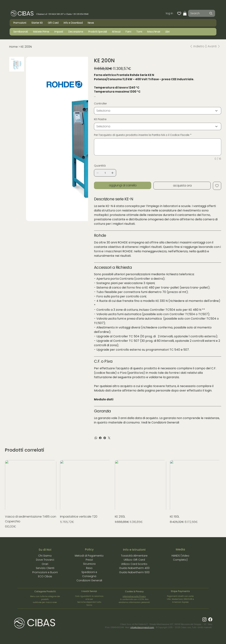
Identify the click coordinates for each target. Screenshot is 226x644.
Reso (89, 568)
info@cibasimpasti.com (142, 627)
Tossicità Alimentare (134, 556)
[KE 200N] (26, 47)
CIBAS (26, 13)
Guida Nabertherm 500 (134, 572)
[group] (113, 495)
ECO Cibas (45, 576)
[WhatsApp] (96, 438)
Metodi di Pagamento (89, 556)
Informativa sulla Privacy (134, 596)
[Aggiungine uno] (112, 173)
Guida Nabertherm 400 (134, 568)
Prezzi (89, 560)
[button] (185, 13)
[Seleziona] (158, 111)
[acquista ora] (182, 186)
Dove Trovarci (45, 560)
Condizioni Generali (165, 422)
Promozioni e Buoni (45, 572)
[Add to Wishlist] (217, 186)
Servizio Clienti (45, 568)
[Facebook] (100, 438)
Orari (45, 564)
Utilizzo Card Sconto (134, 564)
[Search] (202, 13)
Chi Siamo (45, 556)
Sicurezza (89, 564)
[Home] (13, 47)
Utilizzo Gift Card (134, 560)
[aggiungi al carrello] (123, 185)
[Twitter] (109, 438)
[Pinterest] (105, 438)
